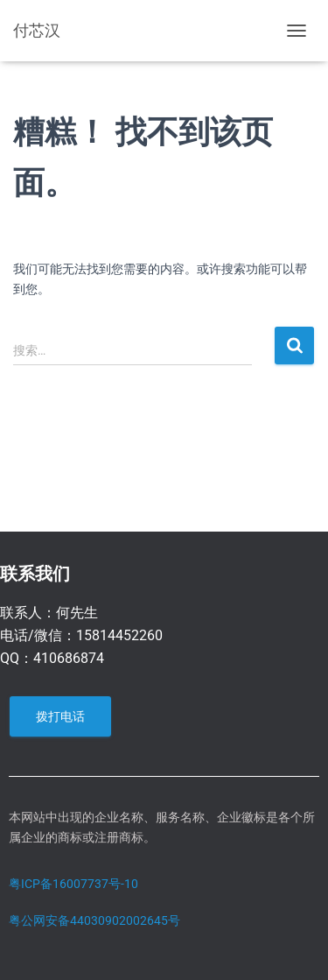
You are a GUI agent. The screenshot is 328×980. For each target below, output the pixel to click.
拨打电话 (60, 716)
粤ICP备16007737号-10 (73, 884)
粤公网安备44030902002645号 (94, 920)
